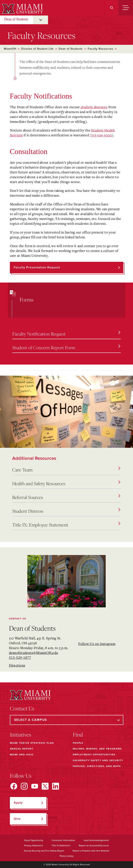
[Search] (112, 8)
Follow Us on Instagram (97, 644)
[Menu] (126, 8)
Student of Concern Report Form (66, 348)
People (78, 743)
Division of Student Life (37, 49)
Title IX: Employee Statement (66, 525)
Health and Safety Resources (66, 483)
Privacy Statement (34, 846)
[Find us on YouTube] (35, 786)
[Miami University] (22, 9)
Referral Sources (66, 497)
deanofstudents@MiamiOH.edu (34, 653)
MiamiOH (10, 49)
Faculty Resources (100, 49)
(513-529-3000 (101, 135)
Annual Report (22, 749)
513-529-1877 (20, 657)
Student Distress (66, 511)
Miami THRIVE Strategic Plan (32, 743)
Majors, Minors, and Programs (97, 749)
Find (78, 735)
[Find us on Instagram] (24, 786)
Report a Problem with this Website (91, 851)
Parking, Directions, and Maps (97, 766)
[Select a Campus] (67, 720)
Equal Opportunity (34, 840)
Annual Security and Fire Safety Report (44, 851)
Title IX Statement (61, 846)
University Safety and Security (98, 760)
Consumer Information (63, 840)
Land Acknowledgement (96, 840)
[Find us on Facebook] (14, 786)
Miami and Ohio (22, 755)
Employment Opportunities (94, 755)
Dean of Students (16, 19)
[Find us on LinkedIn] (56, 786)
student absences (94, 107)
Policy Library (66, 856)
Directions (17, 665)
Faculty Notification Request (66, 334)
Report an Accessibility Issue (94, 846)
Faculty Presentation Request (37, 267)
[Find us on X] (45, 786)
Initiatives (21, 735)
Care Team (66, 470)
